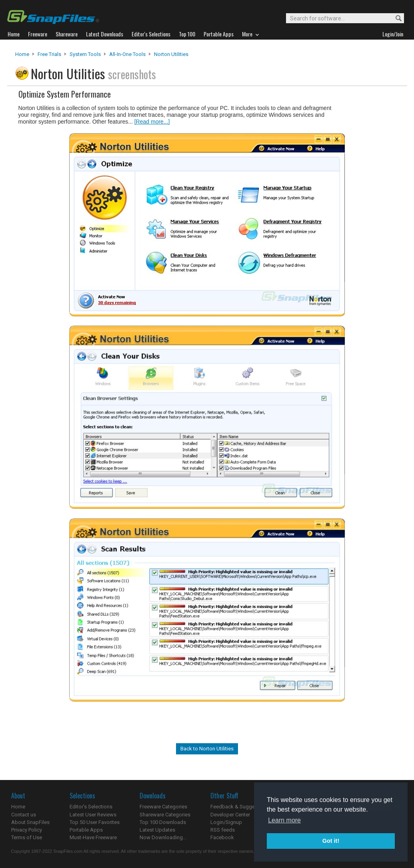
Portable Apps (86, 830)
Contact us (24, 815)
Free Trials (49, 54)
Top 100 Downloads (163, 822)
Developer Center (230, 815)
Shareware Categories (165, 815)
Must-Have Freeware (93, 837)
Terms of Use (27, 837)
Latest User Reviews (93, 815)
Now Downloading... (163, 837)
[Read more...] (152, 122)
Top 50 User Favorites (95, 822)
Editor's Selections (91, 807)
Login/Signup (226, 822)
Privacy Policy (27, 830)
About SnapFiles (30, 822)
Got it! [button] (331, 841)
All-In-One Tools (127, 54)
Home (22, 54)
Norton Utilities (171, 54)
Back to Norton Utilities (207, 749)
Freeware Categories (163, 807)
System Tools (85, 54)
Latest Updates (157, 830)
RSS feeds (223, 830)
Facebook (222, 837)
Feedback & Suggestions (240, 807)
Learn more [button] (284, 820)
